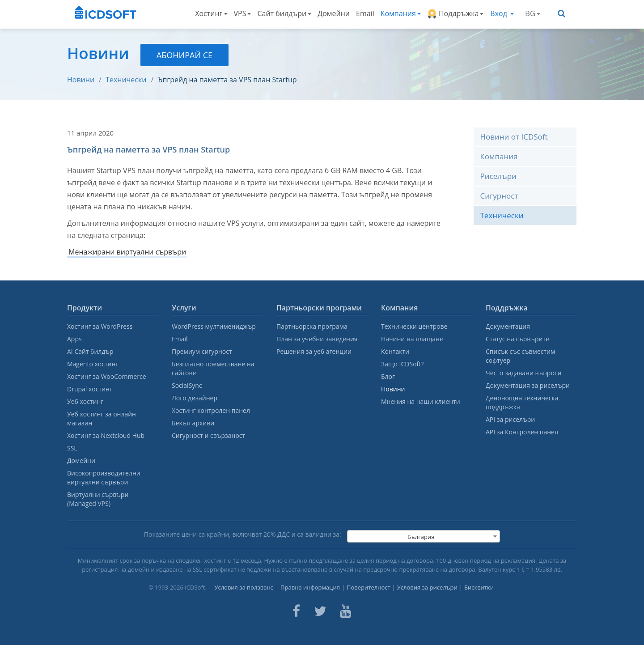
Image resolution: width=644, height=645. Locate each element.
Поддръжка (455, 14)
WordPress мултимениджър (214, 326)
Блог (388, 376)
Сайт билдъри (284, 13)
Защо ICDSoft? (402, 364)
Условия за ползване (244, 587)
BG (533, 13)
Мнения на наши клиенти (421, 401)
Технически (126, 80)
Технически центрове (414, 326)
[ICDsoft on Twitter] (320, 611)
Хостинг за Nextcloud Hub (106, 435)
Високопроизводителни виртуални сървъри (104, 477)
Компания (401, 13)
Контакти (395, 351)
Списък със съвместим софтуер (520, 356)
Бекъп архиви (193, 423)
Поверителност (369, 587)
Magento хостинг (93, 364)
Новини (81, 80)
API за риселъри (510, 419)
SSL (72, 448)
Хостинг (211, 13)
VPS (243, 13)
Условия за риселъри (427, 587)
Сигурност (499, 196)
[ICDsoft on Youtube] (346, 611)
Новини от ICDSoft (514, 137)
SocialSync (187, 385)
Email (365, 13)
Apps (74, 339)
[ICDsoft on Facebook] (296, 611)
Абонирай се (184, 55)
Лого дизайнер (195, 398)
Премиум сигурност (202, 351)
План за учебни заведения (317, 339)
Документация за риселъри (528, 385)
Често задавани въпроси (523, 373)
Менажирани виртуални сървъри (127, 252)
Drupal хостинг (90, 389)
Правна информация (310, 587)
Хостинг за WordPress (100, 326)
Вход (502, 13)
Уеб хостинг (85, 401)
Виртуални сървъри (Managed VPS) (98, 499)
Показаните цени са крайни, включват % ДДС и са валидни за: (243, 534)
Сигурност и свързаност (208, 435)
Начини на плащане (412, 339)
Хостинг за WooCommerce (107, 376)
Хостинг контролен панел (211, 410)
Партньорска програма (312, 326)
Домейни (334, 13)
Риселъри (498, 176)
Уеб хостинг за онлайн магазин (102, 418)
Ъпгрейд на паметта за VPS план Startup (227, 80)
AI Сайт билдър (90, 351)
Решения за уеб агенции (314, 351)
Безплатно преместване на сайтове (213, 368)
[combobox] (424, 536)
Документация (508, 326)
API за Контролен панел (522, 432)
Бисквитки (479, 587)
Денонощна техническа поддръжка (522, 402)
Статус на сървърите (517, 339)
